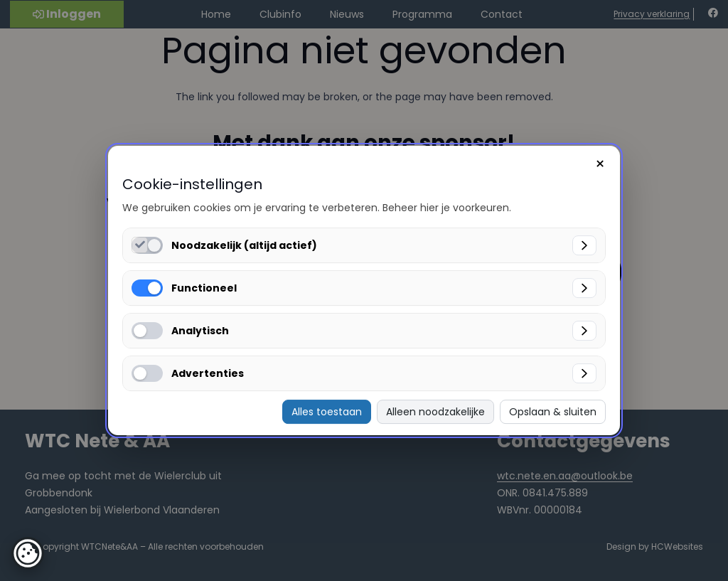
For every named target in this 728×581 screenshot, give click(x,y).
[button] (28, 553)
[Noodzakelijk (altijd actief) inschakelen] (140, 245)
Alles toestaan (327, 412)
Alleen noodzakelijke (435, 412)
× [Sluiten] (600, 164)
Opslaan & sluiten (553, 412)
